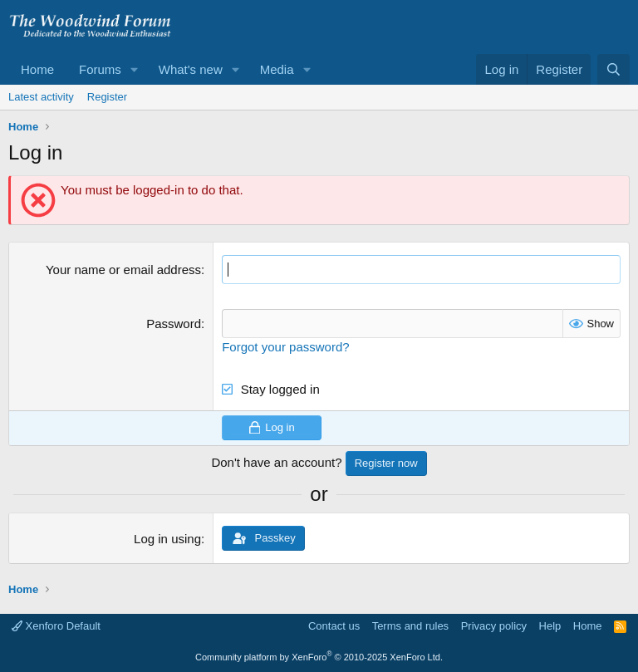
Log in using (167, 539)
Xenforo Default (56, 626)
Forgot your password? (285, 347)
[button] (135, 69)
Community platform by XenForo (319, 657)
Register (107, 97)
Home (37, 69)
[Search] (613, 69)
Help (550, 626)
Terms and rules (410, 626)
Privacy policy (494, 626)
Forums (100, 69)
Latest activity (41, 97)
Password (174, 324)
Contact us (334, 626)
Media (277, 69)
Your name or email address (123, 270)
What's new (191, 69)
